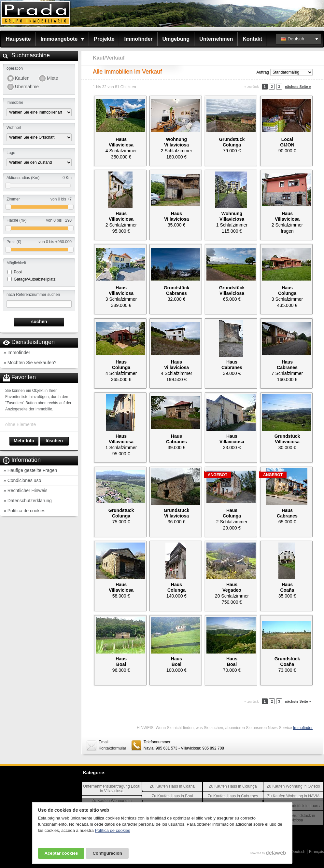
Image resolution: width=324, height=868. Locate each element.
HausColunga (287, 290)
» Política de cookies (24, 511)
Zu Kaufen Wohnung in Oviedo (293, 786)
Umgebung (176, 39)
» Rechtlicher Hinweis (26, 490)
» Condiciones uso (22, 480)
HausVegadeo (232, 587)
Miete (52, 78)
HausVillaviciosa (121, 142)
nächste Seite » (298, 87)
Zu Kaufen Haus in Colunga (233, 786)
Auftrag (263, 72)
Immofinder (138, 39)
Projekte (104, 39)
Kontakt (252, 39)
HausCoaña (287, 587)
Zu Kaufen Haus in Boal (172, 796)
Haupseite (18, 39)
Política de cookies (112, 830)
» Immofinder (17, 352)
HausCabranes (232, 365)
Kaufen (22, 78)
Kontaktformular (113, 748)
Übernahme (27, 87)
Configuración (107, 853)
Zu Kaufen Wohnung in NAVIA (294, 796)
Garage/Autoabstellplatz (35, 279)
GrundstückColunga (232, 142)
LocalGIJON (287, 142)
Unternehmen (216, 39)
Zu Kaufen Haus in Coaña (172, 786)
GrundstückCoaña (287, 661)
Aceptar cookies (61, 853)
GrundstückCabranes (177, 290)
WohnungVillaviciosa (176, 142)
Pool (18, 272)
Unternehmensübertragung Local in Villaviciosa (112, 789)
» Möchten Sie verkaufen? (30, 363)
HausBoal (121, 661)
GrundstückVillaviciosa (232, 290)
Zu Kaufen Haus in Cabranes (233, 796)
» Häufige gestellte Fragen (30, 470)
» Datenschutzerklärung (28, 501)
